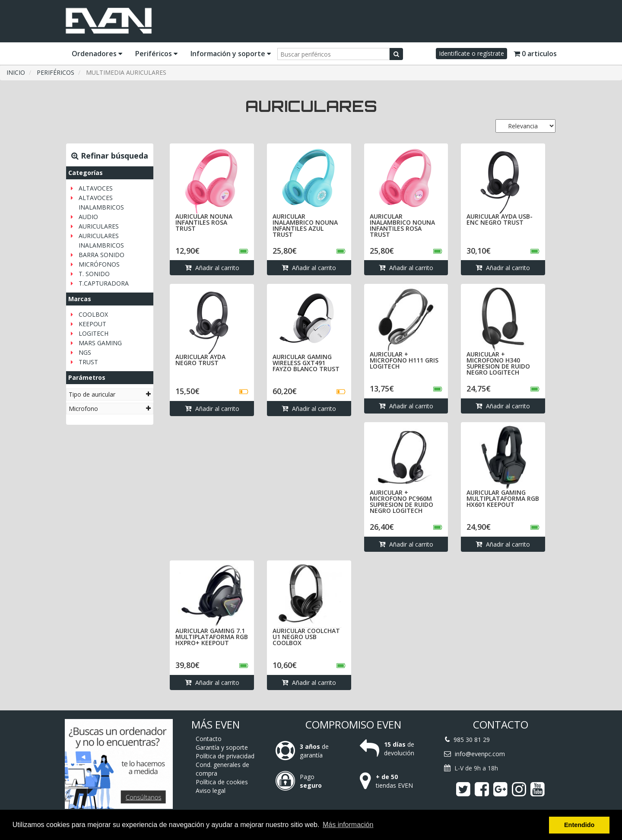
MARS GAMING (100, 343)
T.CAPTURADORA (104, 283)
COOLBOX (93, 314)
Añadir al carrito (212, 268)
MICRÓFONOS (99, 264)
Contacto (209, 739)
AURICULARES (99, 226)
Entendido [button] (579, 825)
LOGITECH (94, 333)
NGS (85, 352)
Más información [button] (348, 825)
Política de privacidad (225, 756)
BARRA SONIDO (102, 255)
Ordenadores (97, 54)
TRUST (88, 362)
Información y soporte (231, 54)
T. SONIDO (94, 274)
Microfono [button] (110, 409)
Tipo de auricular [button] (110, 394)
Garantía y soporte (222, 747)
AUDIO (88, 217)
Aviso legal (211, 791)
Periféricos (156, 54)
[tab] (110, 394)
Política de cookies (222, 782)
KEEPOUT (92, 324)
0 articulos (535, 54)
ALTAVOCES (96, 188)
